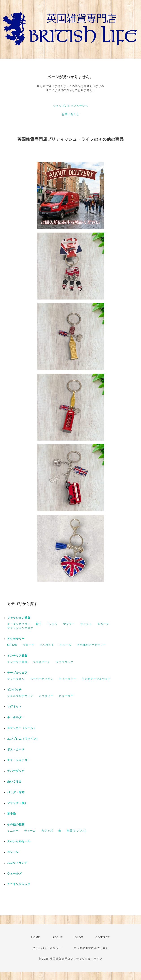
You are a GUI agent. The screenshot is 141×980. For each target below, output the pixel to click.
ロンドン (13, 852)
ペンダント (47, 645)
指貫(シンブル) (77, 831)
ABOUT (58, 937)
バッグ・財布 (16, 792)
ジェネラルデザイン (20, 696)
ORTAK (12, 645)
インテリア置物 (17, 662)
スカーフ (103, 624)
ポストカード (16, 749)
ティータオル (16, 679)
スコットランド (17, 863)
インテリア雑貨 (17, 656)
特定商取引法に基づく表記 (91, 948)
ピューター (66, 696)
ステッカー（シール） (22, 728)
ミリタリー (46, 696)
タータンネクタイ (19, 624)
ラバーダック (16, 771)
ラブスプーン (42, 662)
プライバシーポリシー (47, 948)
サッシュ (86, 624)
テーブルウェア (17, 673)
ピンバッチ (14, 690)
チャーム (66, 645)
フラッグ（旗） (17, 803)
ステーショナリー (19, 760)
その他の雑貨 (16, 824)
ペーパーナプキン (42, 679)
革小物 (12, 814)
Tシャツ (52, 624)
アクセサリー (16, 639)
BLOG (79, 937)
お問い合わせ (70, 114)
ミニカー (13, 831)
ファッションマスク (20, 628)
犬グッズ (47, 831)
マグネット (14, 707)
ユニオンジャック (19, 884)
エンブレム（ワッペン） (23, 739)
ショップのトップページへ (70, 106)
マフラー (69, 624)
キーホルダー (16, 717)
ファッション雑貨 (19, 618)
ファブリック (65, 662)
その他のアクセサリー (92, 645)
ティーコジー (68, 679)
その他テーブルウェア (96, 679)
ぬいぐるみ (14, 782)
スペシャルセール (19, 841)
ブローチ (29, 645)
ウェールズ (14, 874)
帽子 (39, 624)
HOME (36, 937)
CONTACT (103, 937)
